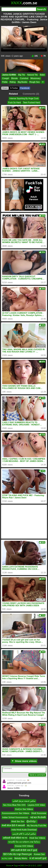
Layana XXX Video (36, 805)
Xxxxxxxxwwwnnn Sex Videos (16, 813)
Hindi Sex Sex (18, 821)
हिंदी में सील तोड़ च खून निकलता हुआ (17, 854)
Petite (5, 82)
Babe (42, 75)
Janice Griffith (9, 75)
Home (9, 866)
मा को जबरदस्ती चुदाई (38, 858)
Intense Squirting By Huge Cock (24, 98)
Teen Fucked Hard (31, 103)
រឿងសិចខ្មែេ (32, 821)
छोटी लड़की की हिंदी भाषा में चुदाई (24, 850)
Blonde (14, 78)
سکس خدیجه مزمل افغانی (24, 801)
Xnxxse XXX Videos (24, 846)
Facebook (25, 88)
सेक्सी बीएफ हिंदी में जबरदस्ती (13, 826)
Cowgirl (6, 78)
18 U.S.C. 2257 (35, 866)
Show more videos (24, 761)
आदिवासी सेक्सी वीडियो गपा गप (15, 838)
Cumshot (24, 78)
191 (35, 56)
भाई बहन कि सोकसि (38, 817)
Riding (13, 82)
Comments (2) (31, 94)
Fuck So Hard (14, 103)
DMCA (23, 866)
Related (13, 94)
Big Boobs (22, 82)
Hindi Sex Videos (37, 838)
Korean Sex (39, 854)
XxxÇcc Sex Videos (24, 809)
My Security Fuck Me (37, 826)
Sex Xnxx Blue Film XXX (14, 805)
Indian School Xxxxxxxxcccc (15, 817)
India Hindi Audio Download (24, 830)
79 (43, 56)
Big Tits (22, 75)
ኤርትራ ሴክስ (7, 858)
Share (5, 88)
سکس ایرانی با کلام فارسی (24, 834)
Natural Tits (32, 75)
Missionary (35, 78)
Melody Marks (21, 858)
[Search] (19, 9)
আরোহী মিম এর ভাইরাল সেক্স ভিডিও (24, 842)
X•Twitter (14, 88)
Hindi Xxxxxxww (39, 813)
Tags (16, 866)
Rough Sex (34, 82)
